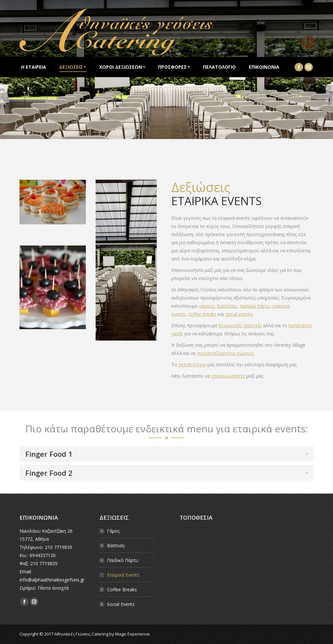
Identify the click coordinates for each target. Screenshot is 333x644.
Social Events (121, 604)
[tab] (166, 454)
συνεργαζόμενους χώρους (225, 353)
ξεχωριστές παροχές (240, 325)
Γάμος (113, 531)
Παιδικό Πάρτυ (123, 560)
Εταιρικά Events (123, 575)
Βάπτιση (116, 546)
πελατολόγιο (192, 364)
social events (239, 314)
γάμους (206, 306)
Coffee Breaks (122, 589)
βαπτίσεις (227, 306)
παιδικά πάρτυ (255, 306)
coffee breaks (202, 314)
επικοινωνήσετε (228, 376)
